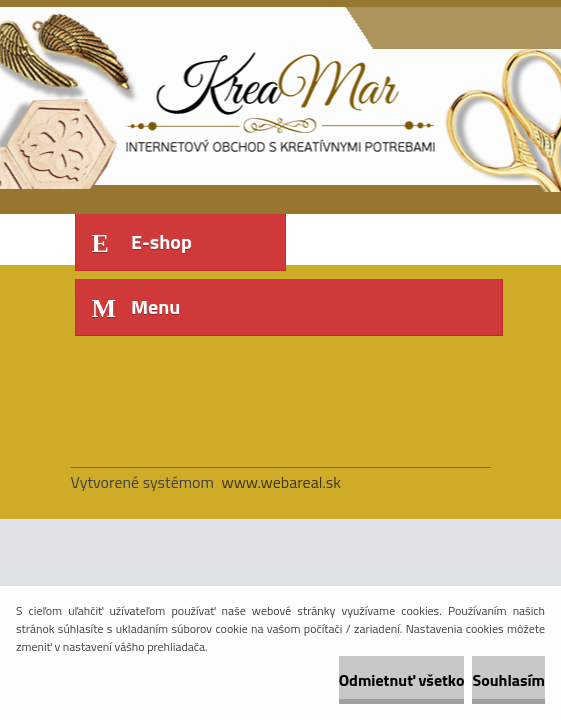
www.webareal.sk (281, 482)
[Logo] (208, 97)
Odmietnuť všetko (402, 680)
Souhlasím (508, 680)
